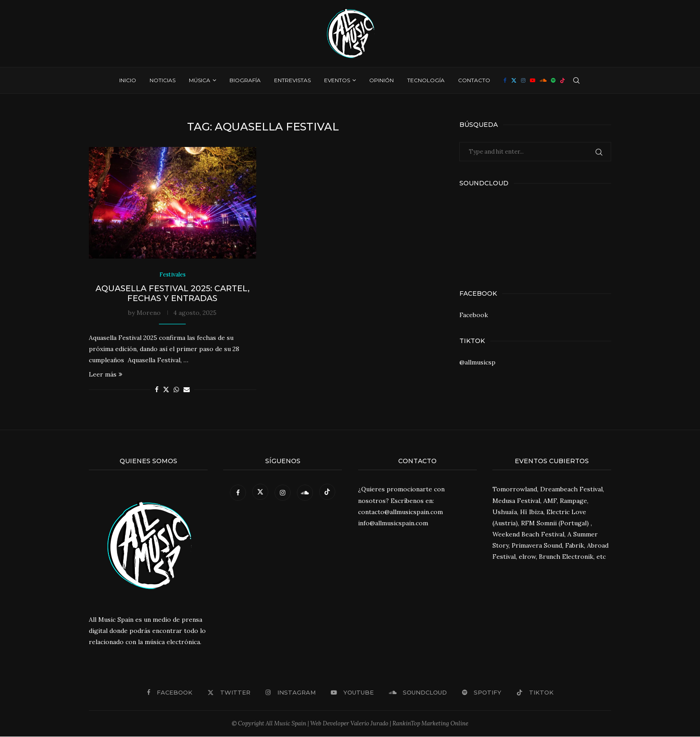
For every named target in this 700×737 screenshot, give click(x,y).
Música (200, 80)
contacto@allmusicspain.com (400, 512)
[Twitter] (514, 80)
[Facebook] (505, 80)
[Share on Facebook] (157, 390)
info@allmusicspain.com (393, 523)
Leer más (106, 375)
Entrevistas (292, 80)
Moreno (149, 313)
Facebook (474, 315)
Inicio (128, 80)
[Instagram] (523, 80)
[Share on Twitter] (166, 390)
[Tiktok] (562, 80)
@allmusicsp (477, 362)
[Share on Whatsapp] (176, 390)
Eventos (337, 80)
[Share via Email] (187, 390)
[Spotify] (553, 80)
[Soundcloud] (543, 80)
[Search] (576, 80)
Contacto (474, 80)
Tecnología (426, 80)
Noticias (162, 80)
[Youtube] (533, 80)
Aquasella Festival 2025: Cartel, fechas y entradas (173, 293)
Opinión (381, 80)
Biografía (245, 80)
